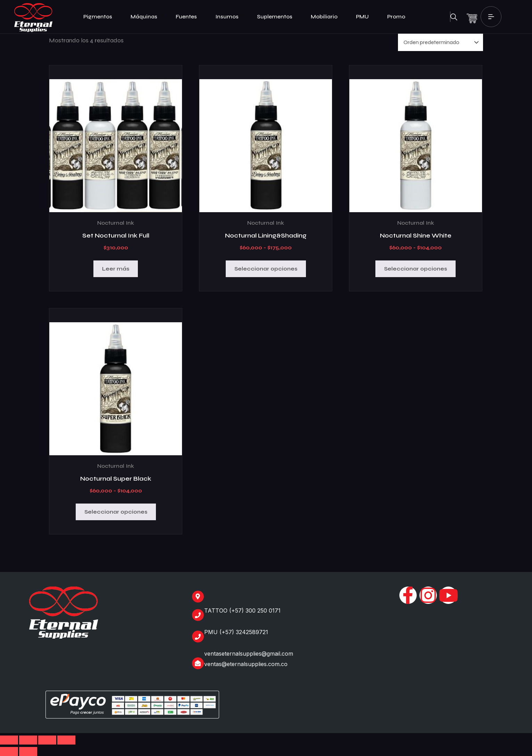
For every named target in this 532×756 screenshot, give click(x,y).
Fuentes (189, 17)
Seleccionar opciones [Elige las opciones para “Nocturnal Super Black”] (116, 512)
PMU (365, 17)
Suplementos (278, 17)
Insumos (230, 17)
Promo (396, 16)
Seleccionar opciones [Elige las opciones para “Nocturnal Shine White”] (415, 269)
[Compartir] (47, 740)
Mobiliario (327, 17)
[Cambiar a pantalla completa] (28, 740)
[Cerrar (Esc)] (66, 740)
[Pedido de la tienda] (440, 42)
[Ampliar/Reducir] (9, 740)
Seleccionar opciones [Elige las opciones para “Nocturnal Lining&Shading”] (266, 269)
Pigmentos (101, 17)
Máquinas (147, 17)
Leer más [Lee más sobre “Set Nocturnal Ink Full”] (116, 269)
